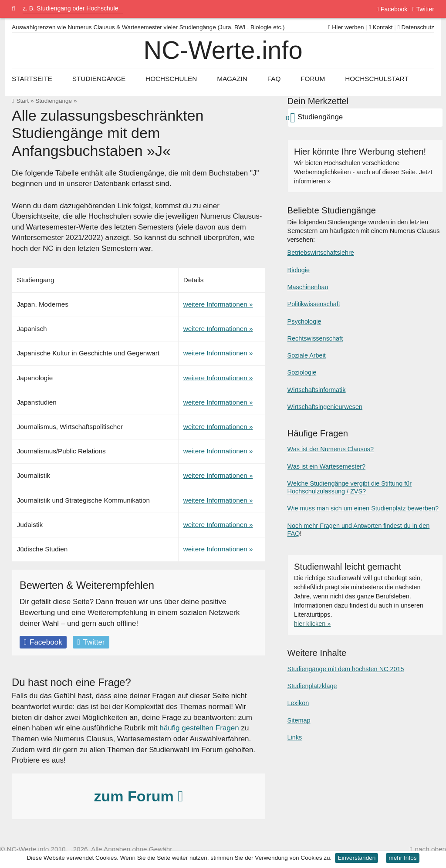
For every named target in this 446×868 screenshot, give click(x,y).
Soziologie (302, 372)
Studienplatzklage (312, 686)
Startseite (32, 79)
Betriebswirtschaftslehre (321, 253)
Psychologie (304, 321)
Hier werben (346, 27)
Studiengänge (54, 101)
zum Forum (138, 796)
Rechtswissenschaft (315, 338)
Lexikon (298, 703)
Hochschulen (171, 79)
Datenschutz (416, 27)
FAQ (274, 79)
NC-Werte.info (223, 50)
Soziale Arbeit (307, 355)
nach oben (431, 849)
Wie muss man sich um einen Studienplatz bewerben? (363, 508)
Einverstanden (356, 858)
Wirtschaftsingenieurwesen (325, 407)
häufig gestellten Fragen (199, 728)
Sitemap (299, 720)
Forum (313, 79)
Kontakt (381, 27)
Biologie (299, 270)
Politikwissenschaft (314, 304)
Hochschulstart (377, 79)
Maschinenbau (308, 287)
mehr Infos (402, 858)
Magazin (232, 79)
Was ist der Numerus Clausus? (331, 449)
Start (22, 101)
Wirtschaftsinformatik (317, 390)
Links (295, 737)
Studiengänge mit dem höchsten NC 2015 (346, 669)
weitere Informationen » (218, 304)
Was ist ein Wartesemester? (326, 466)
